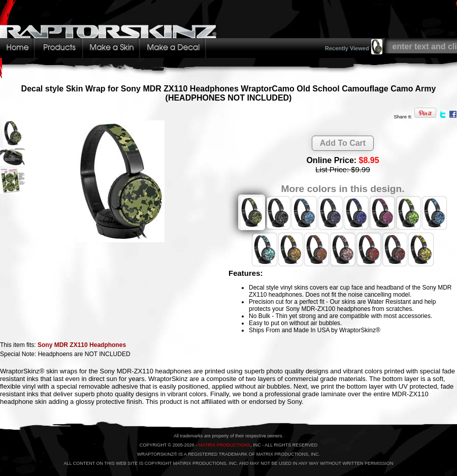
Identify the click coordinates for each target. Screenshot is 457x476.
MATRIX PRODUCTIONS (224, 445)
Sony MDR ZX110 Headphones (82, 345)
